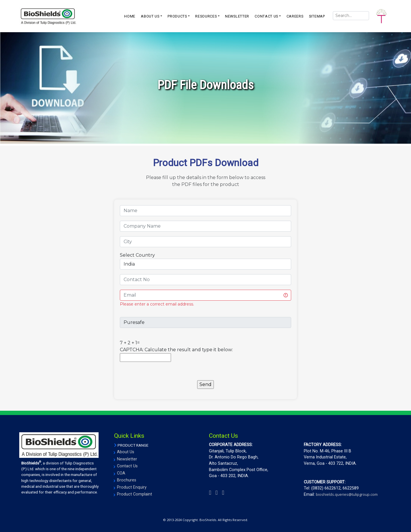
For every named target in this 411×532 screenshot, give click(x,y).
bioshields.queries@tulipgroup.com (347, 494)
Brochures (127, 480)
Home (130, 16)
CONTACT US (266, 16)
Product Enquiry (132, 487)
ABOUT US (150, 16)
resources (206, 16)
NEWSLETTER (237, 16)
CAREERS (295, 16)
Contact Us (127, 466)
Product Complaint (135, 494)
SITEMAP (317, 16)
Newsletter (127, 459)
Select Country (137, 255)
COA (121, 473)
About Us (126, 452)
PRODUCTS (177, 16)
